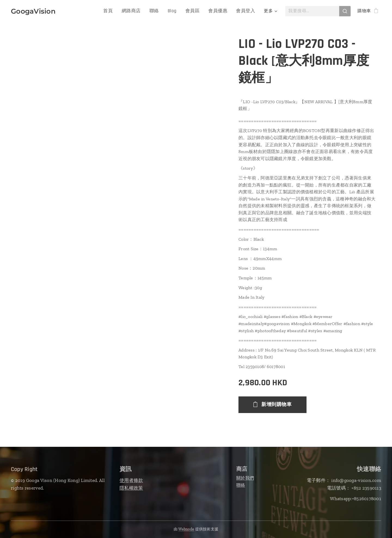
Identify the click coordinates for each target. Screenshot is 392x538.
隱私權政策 (131, 488)
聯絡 (241, 485)
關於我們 (245, 478)
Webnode (186, 529)
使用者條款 (131, 480)
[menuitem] (115, 11)
